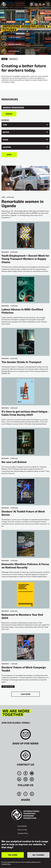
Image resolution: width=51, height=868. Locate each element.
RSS (32, 779)
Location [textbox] (7, 147)
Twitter (19, 773)
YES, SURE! (13, 855)
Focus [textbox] (5, 140)
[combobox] (25, 125)
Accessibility (22, 826)
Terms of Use (22, 830)
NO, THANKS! (38, 855)
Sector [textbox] (6, 132)
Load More (26, 694)
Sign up (26, 735)
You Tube (32, 773)
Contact (26, 756)
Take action (44, 4)
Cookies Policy (23, 833)
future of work (8, 687)
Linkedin (19, 779)
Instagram (25, 779)
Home (4, 59)
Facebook (25, 773)
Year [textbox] (5, 125)
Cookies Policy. (6, 864)
